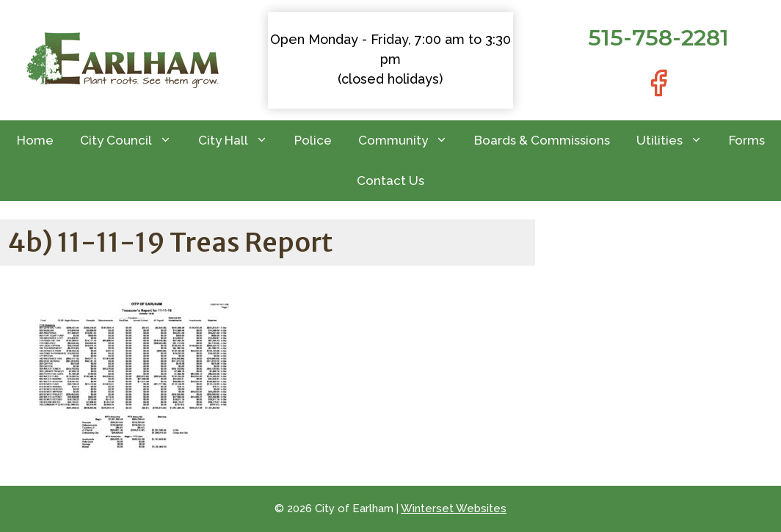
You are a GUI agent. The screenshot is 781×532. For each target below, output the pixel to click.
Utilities (676, 141)
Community (410, 141)
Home (35, 140)
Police (313, 140)
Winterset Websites (454, 509)
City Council (132, 141)
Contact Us (390, 181)
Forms (747, 140)
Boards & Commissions (542, 140)
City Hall (240, 141)
